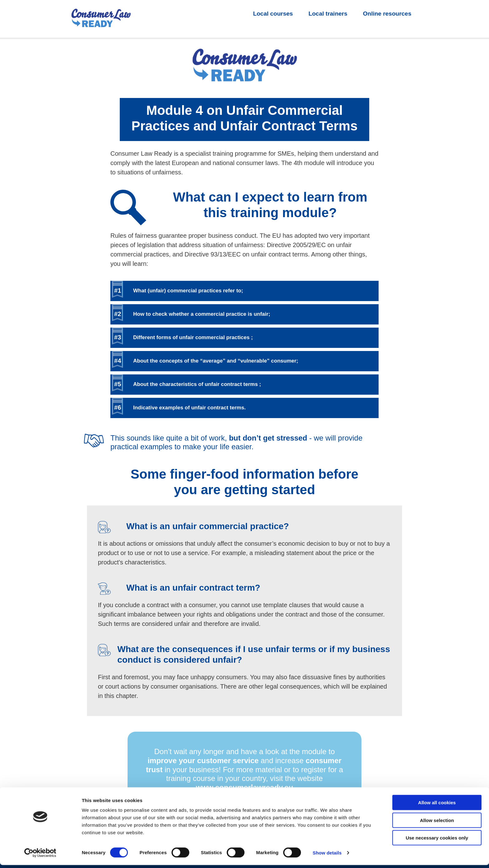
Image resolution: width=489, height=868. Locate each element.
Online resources (387, 14)
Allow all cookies (437, 805)
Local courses (273, 14)
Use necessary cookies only (437, 841)
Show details (327, 856)
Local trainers (328, 14)
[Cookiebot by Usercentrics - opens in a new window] (40, 856)
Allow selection (437, 823)
